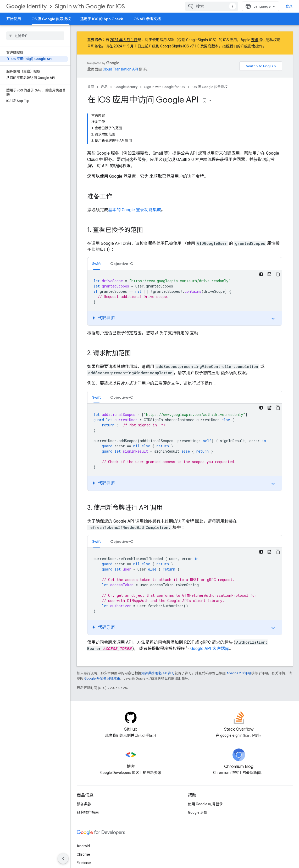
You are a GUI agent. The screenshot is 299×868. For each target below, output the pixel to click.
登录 (289, 6)
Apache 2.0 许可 (239, 673)
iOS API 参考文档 (147, 19)
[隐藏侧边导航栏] (63, 859)
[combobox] (212, 6)
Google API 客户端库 (210, 649)
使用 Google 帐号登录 (206, 804)
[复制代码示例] (278, 274)
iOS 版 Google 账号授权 (210, 87)
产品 (104, 87)
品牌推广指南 (88, 812)
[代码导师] (269, 274)
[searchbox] (35, 36)
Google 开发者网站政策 (102, 678)
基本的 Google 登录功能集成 (135, 210)
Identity (26, 6)
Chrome (83, 854)
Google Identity (126, 87)
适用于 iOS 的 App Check (102, 19)
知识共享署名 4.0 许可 (158, 673)
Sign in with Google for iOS (90, 6)
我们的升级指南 (242, 46)
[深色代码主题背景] (261, 274)
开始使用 (14, 19)
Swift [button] (96, 264)
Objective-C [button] (122, 264)
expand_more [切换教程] (273, 319)
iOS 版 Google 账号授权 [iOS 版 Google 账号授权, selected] (51, 19)
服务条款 (84, 804)
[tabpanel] (185, 298)
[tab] (96, 264)
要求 (255, 40)
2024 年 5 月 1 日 (124, 40)
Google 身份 (198, 812)
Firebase (84, 863)
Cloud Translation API (120, 69)
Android (83, 846)
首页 (91, 87)
